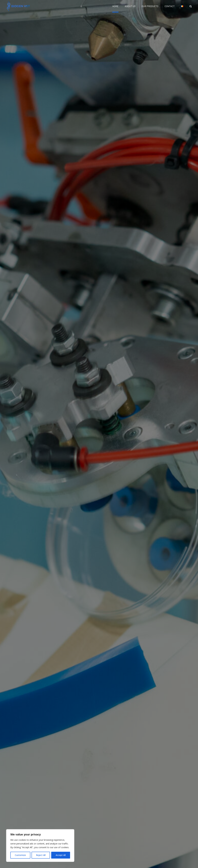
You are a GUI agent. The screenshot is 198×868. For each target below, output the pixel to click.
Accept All (61, 855)
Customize (20, 855)
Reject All (41, 855)
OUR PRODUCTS (150, 6)
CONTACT (170, 6)
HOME (115, 6)
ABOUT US (130, 6)
